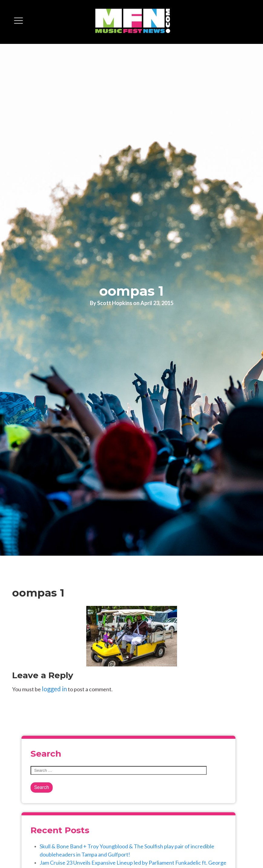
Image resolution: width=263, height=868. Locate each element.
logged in (54, 689)
